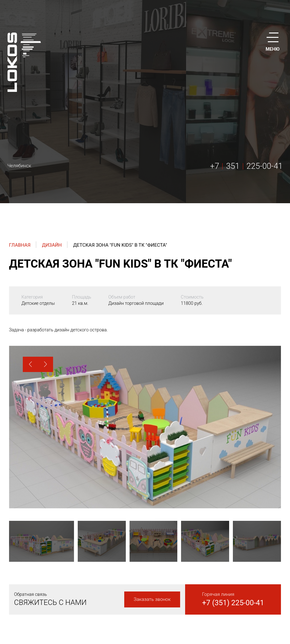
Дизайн (52, 245)
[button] (30, 364)
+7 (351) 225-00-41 (233, 603)
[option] (145, 427)
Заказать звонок (152, 599)
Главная (20, 245)
